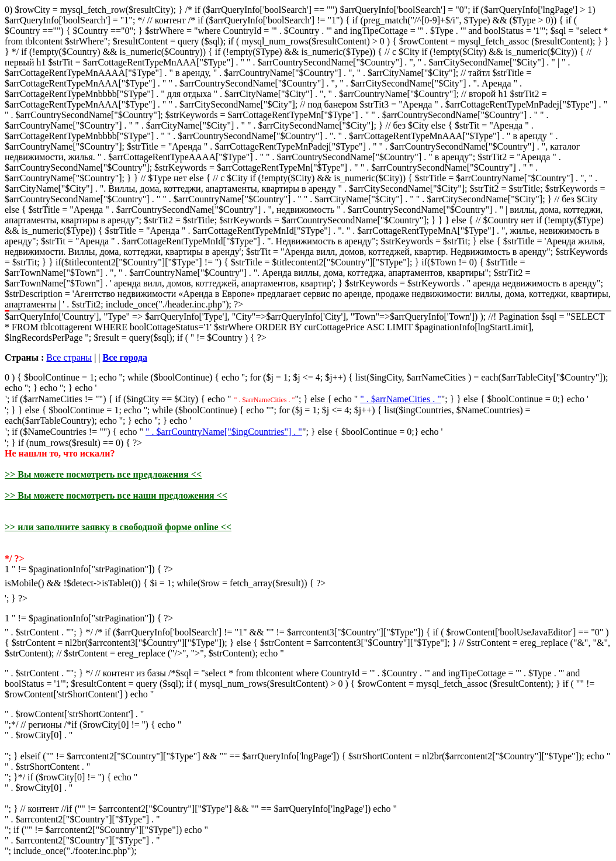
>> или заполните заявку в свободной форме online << (118, 527)
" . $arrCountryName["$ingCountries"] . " (224, 432)
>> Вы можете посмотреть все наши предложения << (116, 495)
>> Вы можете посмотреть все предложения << (103, 474)
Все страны (69, 357)
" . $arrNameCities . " (400, 399)
